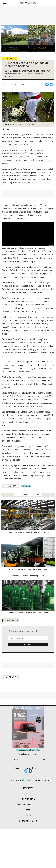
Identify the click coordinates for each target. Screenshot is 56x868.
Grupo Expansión (28, 821)
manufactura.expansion (30, 771)
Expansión (28, 788)
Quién (28, 794)
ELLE (28, 810)
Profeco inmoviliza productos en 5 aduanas (28, 569)
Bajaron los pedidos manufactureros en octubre (28, 532)
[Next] (52, 39)
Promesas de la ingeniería (28, 750)
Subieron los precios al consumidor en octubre (28, 613)
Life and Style (28, 799)
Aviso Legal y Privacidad (28, 754)
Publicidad (41, 759)
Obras (28, 816)
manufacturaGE (26, 771)
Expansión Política (28, 805)
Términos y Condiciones (20, 759)
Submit (28, 645)
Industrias (10, 58)
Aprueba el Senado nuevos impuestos (28, 576)
